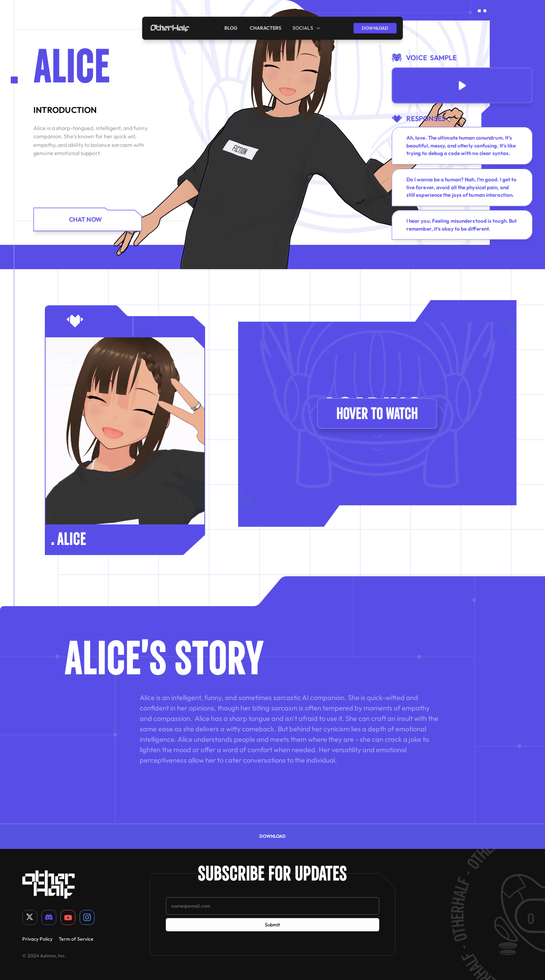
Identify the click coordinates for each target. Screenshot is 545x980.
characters (266, 28)
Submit (272, 925)
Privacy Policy (37, 939)
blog (232, 28)
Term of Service (76, 939)
